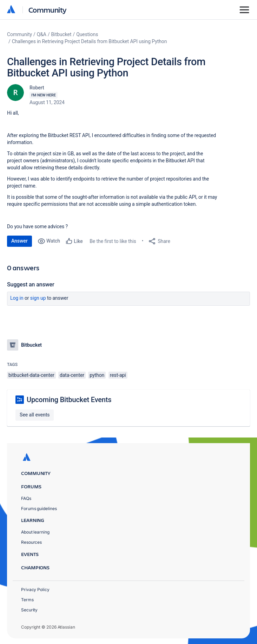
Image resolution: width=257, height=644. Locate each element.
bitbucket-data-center (31, 375)
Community (48, 10)
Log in (17, 298)
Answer (19, 241)
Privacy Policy (35, 589)
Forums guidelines (39, 509)
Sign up (38, 298)
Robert (37, 88)
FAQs (26, 498)
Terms (27, 600)
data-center (72, 375)
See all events (35, 415)
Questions (87, 34)
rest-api (118, 375)
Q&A (42, 34)
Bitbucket (61, 34)
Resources (31, 542)
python (97, 375)
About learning (35, 532)
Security (29, 610)
